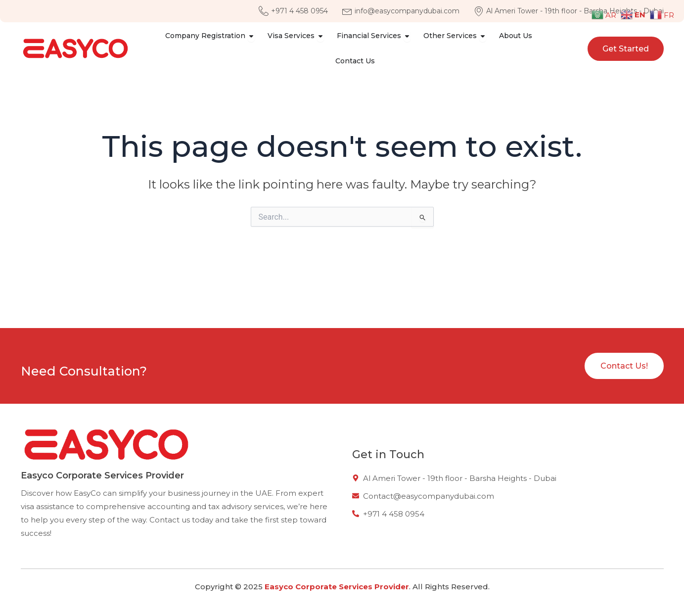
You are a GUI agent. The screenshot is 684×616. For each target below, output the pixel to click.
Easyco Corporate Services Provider (337, 587)
